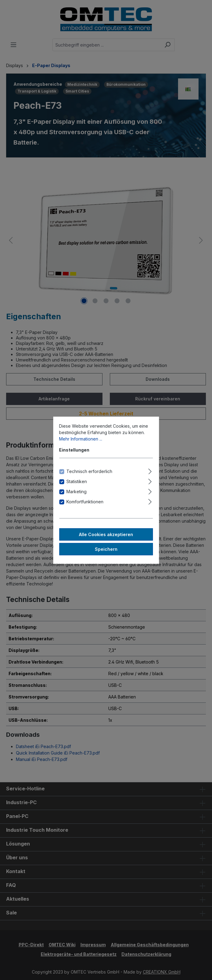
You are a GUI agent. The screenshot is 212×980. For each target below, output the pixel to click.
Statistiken (77, 481)
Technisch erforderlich (89, 471)
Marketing (76, 491)
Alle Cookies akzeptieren (106, 534)
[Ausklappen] (150, 470)
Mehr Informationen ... (81, 439)
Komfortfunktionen (85, 501)
